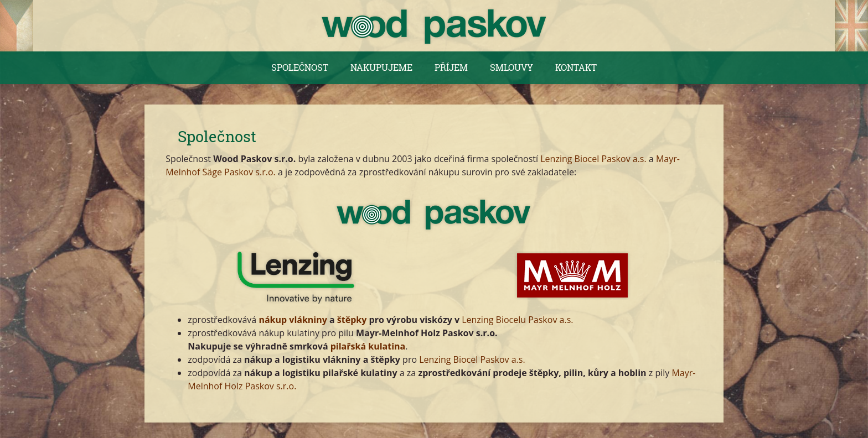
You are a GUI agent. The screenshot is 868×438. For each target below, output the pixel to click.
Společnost (300, 67)
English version (851, 26)
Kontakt (576, 67)
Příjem (451, 67)
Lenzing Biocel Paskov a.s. (593, 159)
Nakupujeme (381, 67)
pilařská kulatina (368, 346)
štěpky (352, 320)
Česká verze (17, 26)
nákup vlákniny (293, 320)
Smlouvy (512, 67)
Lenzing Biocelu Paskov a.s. (517, 320)
